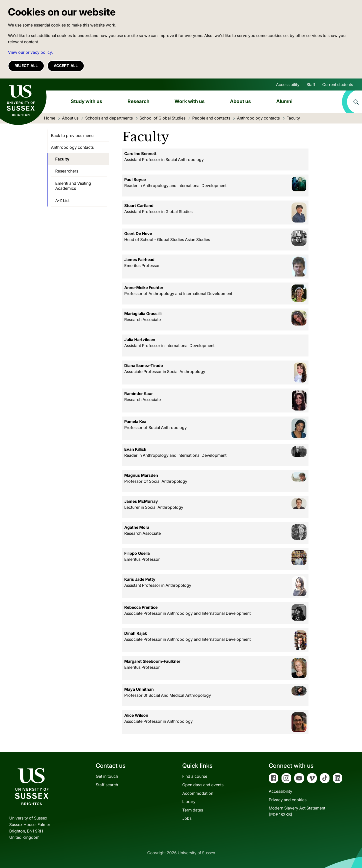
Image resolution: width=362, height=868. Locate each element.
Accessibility (288, 84)
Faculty (62, 159)
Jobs (187, 818)
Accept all (66, 66)
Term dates (193, 810)
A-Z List (62, 200)
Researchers (67, 171)
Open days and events (203, 785)
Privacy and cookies (288, 800)
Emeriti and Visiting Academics (73, 186)
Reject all (26, 66)
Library (189, 801)
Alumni (284, 101)
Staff (311, 84)
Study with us (86, 101)
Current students (338, 84)
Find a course (195, 776)
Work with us (190, 101)
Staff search (107, 785)
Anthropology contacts (72, 147)
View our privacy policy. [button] (30, 52)
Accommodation (198, 793)
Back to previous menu (72, 135)
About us (240, 101)
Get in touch (107, 776)
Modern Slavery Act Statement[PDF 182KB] (297, 811)
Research (138, 101)
